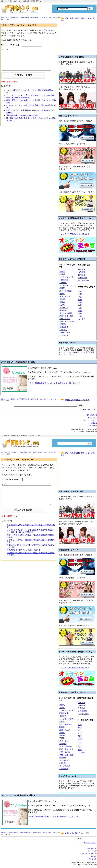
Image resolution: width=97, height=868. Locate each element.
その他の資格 (84, 280)
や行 (80, 311)
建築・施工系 (65, 297)
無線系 (62, 302)
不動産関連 (64, 280)
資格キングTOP (5, 18)
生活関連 (63, 310)
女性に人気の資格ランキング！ (77, 400)
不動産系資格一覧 (24, 18)
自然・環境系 (65, 319)
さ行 (80, 297)
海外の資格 (64, 327)
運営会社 (94, 856)
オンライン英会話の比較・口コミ (74, 234)
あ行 (80, 291)
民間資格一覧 (14, 18)
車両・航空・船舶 (67, 322)
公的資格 (82, 272)
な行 (80, 302)
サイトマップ (92, 851)
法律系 (62, 272)
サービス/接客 (65, 333)
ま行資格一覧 (35, 18)
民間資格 (82, 275)
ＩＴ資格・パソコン (67, 285)
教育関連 (63, 324)
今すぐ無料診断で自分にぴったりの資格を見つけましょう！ (55, 383)
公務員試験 (83, 278)
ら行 (80, 314)
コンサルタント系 (67, 277)
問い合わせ (93, 859)
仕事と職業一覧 (91, 848)
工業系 (62, 305)
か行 (80, 294)
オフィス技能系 (66, 313)
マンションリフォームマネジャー (49, 18)
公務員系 (63, 283)
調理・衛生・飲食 (67, 316)
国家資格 (82, 269)
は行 (80, 305)
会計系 (62, 274)
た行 (80, 300)
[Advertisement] (77, 39)
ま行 (80, 308)
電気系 (62, 299)
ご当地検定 (64, 335)
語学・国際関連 (66, 291)
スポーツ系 (64, 308)
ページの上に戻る (90, 409)
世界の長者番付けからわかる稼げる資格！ (23, 115)
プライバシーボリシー (89, 854)
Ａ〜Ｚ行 (82, 319)
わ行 (80, 316)
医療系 (62, 294)
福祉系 (62, 288)
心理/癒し (63, 330)
